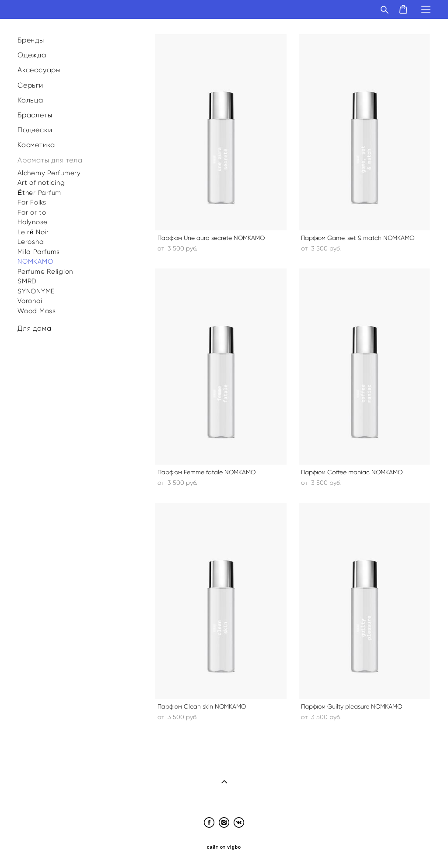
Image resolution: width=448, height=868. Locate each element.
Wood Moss (37, 311)
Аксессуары (39, 70)
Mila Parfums (39, 252)
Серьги (30, 85)
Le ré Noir (33, 232)
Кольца (30, 100)
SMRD (27, 281)
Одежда (32, 55)
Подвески (35, 130)
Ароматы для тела (50, 160)
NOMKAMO (35, 261)
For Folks (32, 202)
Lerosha (31, 242)
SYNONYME (36, 291)
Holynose (33, 222)
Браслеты (35, 115)
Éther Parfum (39, 193)
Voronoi (30, 301)
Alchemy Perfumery (49, 173)
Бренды (31, 40)
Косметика (36, 145)
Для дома (34, 328)
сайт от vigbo (224, 847)
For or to (32, 212)
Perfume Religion (45, 272)
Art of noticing (41, 183)
